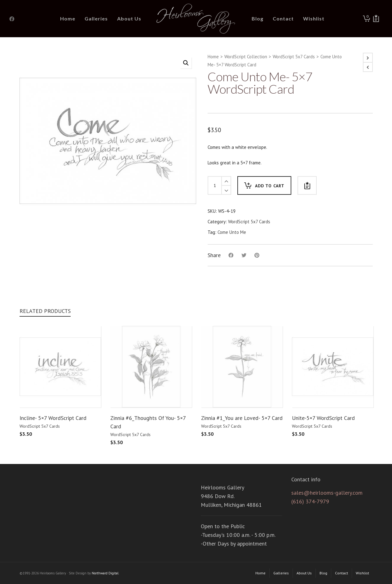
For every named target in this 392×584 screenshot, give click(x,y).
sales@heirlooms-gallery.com (327, 493)
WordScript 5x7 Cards (294, 57)
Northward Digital (105, 573)
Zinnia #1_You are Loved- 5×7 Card (242, 418)
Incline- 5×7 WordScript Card (53, 418)
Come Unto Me (232, 232)
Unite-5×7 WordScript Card (323, 418)
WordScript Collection (246, 57)
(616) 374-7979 (310, 501)
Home (213, 57)
